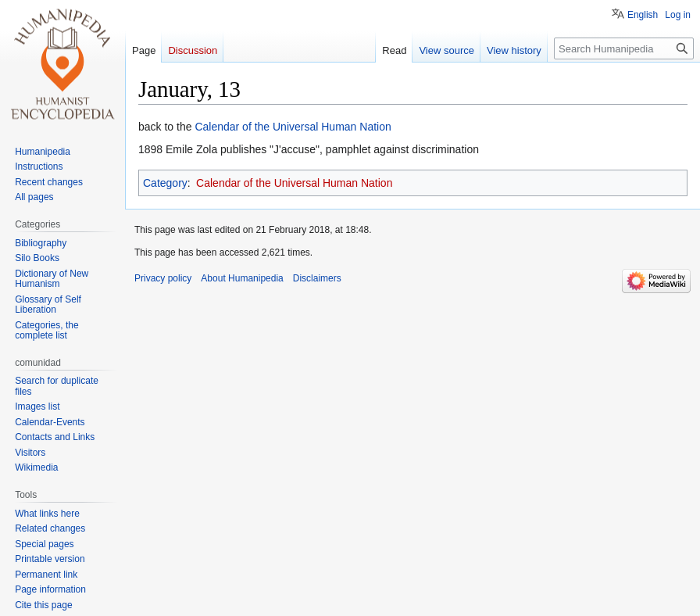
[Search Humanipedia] (624, 48)
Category (165, 183)
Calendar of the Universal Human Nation (293, 127)
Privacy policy (163, 278)
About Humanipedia (242, 278)
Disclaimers (317, 278)
